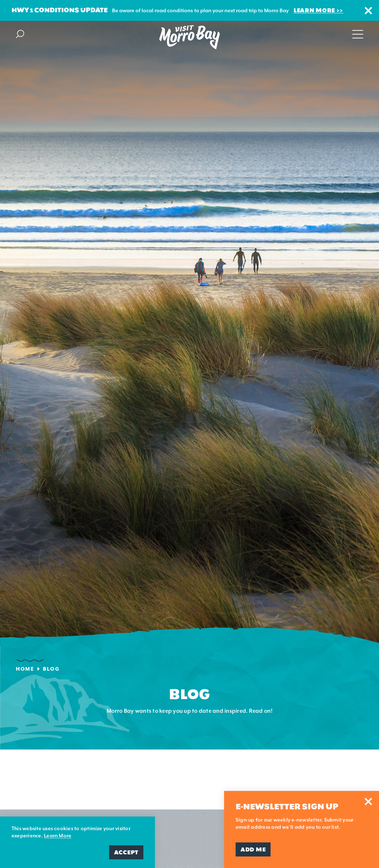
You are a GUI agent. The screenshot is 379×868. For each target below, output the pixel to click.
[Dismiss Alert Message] (368, 11)
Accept (126, 852)
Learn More (315, 10)
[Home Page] (189, 37)
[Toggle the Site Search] (20, 33)
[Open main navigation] (358, 33)
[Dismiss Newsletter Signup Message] (368, 802)
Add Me (253, 849)
